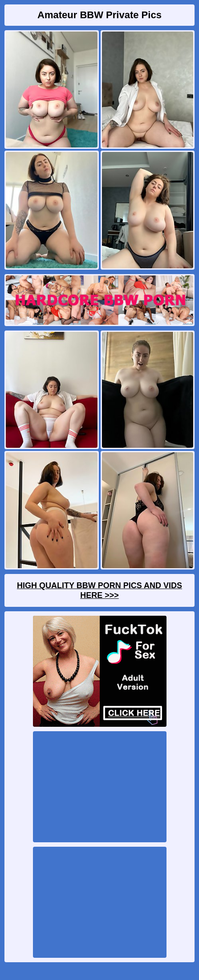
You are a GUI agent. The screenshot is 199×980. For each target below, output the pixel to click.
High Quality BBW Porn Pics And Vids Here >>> (99, 590)
